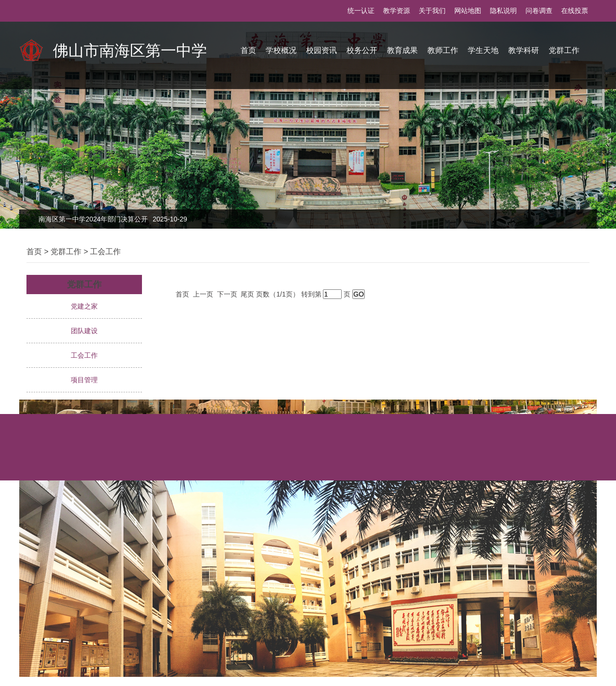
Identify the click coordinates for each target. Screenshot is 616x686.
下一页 (228, 294)
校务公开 (362, 50)
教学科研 (524, 50)
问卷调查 (539, 11)
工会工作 (105, 252)
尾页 (248, 294)
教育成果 (402, 50)
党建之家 (84, 306)
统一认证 (361, 11)
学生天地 (483, 50)
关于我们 (432, 11)
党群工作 (564, 50)
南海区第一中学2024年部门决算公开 (113, 219)
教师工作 (443, 50)
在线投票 (575, 11)
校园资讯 (321, 50)
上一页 (204, 294)
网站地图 (468, 11)
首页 (248, 50)
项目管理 (84, 380)
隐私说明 (503, 11)
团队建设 (84, 331)
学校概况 (281, 50)
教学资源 (397, 11)
